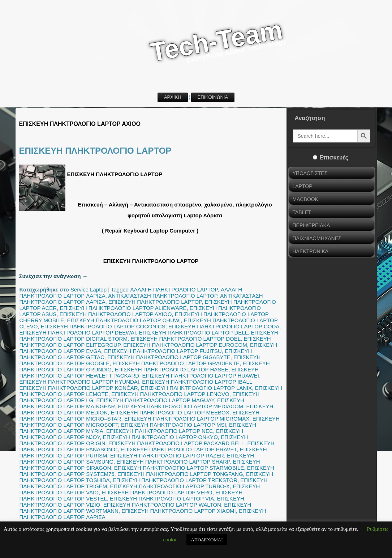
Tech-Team (216, 41)
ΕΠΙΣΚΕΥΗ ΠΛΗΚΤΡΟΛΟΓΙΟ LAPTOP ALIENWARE (123, 308)
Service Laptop (89, 289)
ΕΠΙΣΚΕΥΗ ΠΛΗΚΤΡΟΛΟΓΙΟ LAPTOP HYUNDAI (79, 382)
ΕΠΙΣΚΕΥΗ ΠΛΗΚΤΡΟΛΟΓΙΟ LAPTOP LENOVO (170, 394)
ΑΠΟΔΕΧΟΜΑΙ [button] (207, 540)
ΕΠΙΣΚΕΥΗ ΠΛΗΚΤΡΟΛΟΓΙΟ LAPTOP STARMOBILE (179, 468)
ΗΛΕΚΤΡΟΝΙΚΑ (311, 251)
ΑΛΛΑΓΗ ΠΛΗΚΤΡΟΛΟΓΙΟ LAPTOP (174, 289)
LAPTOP (303, 186)
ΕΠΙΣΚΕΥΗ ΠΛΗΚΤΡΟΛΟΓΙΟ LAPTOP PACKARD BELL (176, 443)
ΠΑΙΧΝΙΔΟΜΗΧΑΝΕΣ (317, 238)
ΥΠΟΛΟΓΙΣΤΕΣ (310, 173)
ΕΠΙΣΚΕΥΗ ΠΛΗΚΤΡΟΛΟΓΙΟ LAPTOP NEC (160, 431)
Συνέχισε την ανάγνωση (53, 276)
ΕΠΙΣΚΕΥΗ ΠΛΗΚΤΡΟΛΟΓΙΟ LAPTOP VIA (162, 499)
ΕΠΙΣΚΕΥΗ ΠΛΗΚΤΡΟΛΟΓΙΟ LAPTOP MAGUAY (155, 400)
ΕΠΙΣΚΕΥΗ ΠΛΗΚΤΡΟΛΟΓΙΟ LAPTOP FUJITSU (163, 351)
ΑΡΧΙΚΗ (173, 97)
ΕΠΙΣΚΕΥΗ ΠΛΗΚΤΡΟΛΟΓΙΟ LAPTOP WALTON (162, 505)
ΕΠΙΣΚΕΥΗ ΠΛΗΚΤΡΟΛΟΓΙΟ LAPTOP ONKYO (160, 437)
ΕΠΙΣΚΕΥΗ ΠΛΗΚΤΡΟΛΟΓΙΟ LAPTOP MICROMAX (187, 419)
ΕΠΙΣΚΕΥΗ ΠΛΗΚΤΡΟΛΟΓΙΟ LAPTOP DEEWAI (78, 333)
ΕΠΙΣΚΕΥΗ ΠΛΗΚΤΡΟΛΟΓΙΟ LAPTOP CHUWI (124, 320)
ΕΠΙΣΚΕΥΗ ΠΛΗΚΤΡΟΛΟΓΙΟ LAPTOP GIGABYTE (169, 357)
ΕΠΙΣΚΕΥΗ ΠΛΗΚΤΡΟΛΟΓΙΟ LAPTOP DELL (193, 333)
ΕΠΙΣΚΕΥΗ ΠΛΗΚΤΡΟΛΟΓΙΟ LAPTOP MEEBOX (170, 412)
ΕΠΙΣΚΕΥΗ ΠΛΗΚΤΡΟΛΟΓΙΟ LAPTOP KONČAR (79, 388)
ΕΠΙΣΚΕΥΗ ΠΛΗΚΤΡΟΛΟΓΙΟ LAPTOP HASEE (171, 369)
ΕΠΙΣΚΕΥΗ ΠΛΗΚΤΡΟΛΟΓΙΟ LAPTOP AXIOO (116, 314)
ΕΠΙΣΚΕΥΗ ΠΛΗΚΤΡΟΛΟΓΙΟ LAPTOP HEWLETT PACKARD (139, 372)
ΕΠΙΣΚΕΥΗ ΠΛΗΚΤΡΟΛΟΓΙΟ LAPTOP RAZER (167, 455)
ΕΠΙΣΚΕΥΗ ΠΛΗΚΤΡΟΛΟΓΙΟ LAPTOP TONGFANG (180, 474)
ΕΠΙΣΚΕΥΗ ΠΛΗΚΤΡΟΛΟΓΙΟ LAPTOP (95, 151)
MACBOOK (306, 199)
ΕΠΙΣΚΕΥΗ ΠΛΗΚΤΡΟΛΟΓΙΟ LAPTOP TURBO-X (170, 486)
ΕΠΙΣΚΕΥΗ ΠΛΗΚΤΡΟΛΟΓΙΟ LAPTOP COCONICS (103, 326)
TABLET (302, 212)
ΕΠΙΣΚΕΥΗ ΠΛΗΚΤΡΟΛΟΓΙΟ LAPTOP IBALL (197, 382)
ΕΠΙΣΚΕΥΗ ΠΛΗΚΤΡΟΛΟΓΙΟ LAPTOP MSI (174, 425)
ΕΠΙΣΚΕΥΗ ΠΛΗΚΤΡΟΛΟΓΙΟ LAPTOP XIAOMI (179, 511)
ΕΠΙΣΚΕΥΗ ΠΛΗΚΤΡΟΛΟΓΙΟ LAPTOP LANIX (196, 388)
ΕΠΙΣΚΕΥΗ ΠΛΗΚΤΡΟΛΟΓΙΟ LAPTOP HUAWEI (201, 376)
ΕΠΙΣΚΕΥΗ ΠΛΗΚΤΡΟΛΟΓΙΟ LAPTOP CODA (224, 326)
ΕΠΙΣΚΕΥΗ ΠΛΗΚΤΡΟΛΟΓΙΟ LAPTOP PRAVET (179, 449)
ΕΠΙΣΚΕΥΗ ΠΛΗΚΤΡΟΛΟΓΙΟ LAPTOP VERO (157, 492)
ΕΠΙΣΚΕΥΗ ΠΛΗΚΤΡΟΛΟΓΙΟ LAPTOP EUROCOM (185, 345)
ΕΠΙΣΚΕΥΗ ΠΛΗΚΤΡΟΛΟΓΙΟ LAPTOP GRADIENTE (176, 363)
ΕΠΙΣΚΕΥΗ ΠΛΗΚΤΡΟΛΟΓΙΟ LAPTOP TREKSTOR (175, 480)
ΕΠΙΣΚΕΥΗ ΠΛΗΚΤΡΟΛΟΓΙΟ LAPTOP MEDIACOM (181, 406)
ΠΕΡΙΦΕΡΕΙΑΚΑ (311, 225)
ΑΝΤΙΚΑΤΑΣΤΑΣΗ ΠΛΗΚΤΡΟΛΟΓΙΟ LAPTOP (163, 296)
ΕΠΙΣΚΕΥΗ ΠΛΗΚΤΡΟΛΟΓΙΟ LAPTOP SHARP (173, 462)
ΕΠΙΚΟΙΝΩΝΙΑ (213, 97)
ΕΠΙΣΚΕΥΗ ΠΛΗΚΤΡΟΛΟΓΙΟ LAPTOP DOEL (186, 339)
